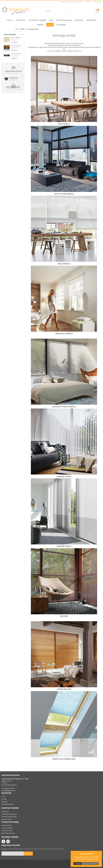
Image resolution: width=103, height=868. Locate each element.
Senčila (22, 29)
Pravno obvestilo (7, 831)
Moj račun (5, 802)
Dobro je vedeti (6, 819)
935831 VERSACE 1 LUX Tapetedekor (17, 38)
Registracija (98, 2)
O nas (3, 796)
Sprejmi (78, 864)
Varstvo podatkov (7, 828)
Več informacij (93, 864)
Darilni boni (5, 811)
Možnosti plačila (7, 825)
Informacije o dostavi (8, 833)
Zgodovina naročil (7, 804)
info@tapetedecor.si (9, 791)
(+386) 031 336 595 (9, 788)
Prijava (88, 2)
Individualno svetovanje (9, 814)
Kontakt (4, 799)
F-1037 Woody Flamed (17, 46)
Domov (16, 29)
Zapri (85, 864)
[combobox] (57, 11)
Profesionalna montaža (9, 817)
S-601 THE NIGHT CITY (17, 54)
